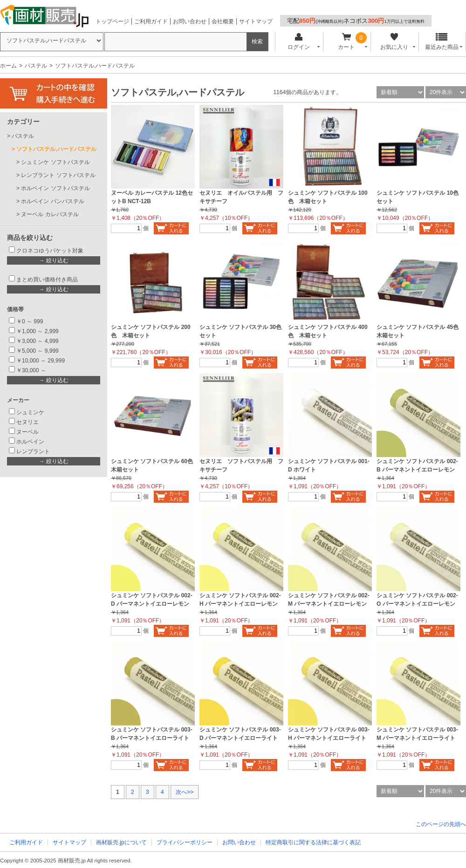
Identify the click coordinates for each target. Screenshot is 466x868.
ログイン (298, 42)
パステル (36, 66)
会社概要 (223, 21)
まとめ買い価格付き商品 (47, 280)
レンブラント (33, 451)
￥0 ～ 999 (30, 321)
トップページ (112, 21)
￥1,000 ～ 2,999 (38, 331)
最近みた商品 (442, 42)
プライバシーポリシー (185, 842)
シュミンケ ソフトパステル (55, 162)
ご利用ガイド (151, 21)
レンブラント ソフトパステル (58, 175)
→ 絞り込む (53, 260)
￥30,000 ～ (32, 370)
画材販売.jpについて (121, 842)
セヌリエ (27, 422)
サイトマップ (256, 21)
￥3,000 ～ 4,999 (38, 341)
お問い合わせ (190, 21)
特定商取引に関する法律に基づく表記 (313, 842)
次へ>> (185, 792)
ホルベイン (30, 442)
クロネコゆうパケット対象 (50, 251)
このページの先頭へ (441, 824)
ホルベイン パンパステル (52, 201)
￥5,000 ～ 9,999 (38, 351)
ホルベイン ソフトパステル (55, 188)
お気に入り (394, 42)
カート (346, 42)
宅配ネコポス (356, 21)
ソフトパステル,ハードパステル (56, 149)
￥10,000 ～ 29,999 (41, 361)
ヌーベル (27, 432)
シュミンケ (30, 412)
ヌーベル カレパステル (50, 214)
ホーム (8, 66)
